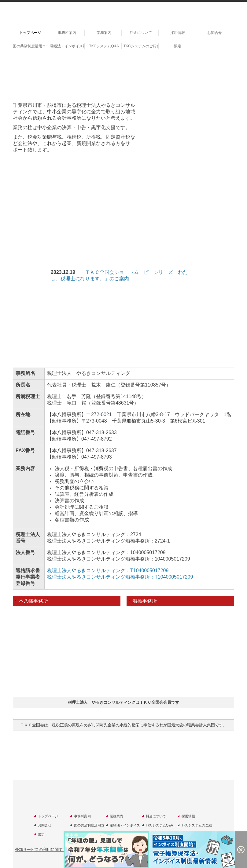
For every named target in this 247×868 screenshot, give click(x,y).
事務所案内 (67, 33)
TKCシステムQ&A (104, 46)
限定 (178, 46)
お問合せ (215, 33)
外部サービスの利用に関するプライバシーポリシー (61, 850)
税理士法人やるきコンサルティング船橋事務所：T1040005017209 (120, 577)
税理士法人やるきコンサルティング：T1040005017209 (108, 570)
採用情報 (178, 33)
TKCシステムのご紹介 (141, 46)
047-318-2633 (101, 432)
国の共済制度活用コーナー (30, 46)
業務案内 (104, 33)
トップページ (30, 33)
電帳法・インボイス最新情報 (67, 46)
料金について (141, 33)
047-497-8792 (97, 439)
